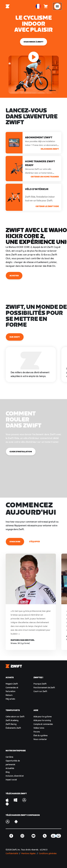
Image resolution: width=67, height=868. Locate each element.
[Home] (8, 6)
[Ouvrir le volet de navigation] (57, 6)
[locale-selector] (38, 6)
